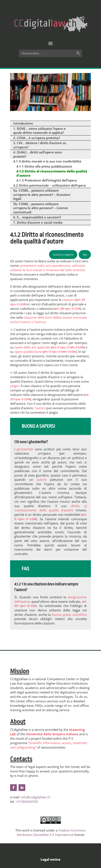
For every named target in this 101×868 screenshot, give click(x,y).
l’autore (40, 408)
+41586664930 (27, 802)
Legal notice (50, 859)
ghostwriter (25, 449)
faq (85, 255)
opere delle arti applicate (32, 347)
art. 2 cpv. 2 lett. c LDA (60, 352)
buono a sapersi (63, 255)
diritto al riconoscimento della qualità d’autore (50, 508)
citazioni (68, 300)
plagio (15, 386)
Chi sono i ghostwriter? (31, 442)
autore (42, 479)
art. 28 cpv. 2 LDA (67, 309)
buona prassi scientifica (69, 615)
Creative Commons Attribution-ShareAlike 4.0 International (51, 832)
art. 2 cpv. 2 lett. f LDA (68, 347)
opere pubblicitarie (28, 352)
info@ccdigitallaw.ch (36, 797)
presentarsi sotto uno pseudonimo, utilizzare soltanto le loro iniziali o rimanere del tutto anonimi (48, 268)
